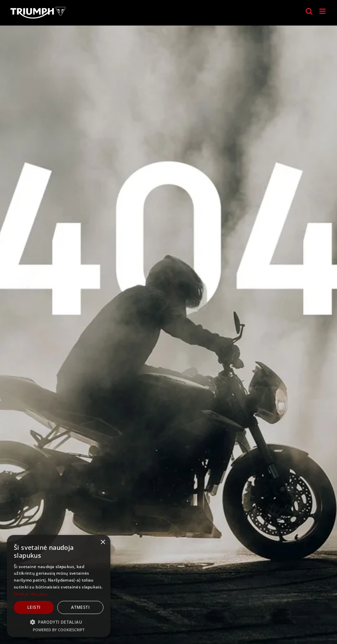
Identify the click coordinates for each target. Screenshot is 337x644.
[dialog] (59, 586)
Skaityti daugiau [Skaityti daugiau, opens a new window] (31, 594)
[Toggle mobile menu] (323, 11)
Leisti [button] (34, 607)
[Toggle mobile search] (309, 11)
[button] (59, 622)
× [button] (103, 542)
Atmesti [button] (80, 607)
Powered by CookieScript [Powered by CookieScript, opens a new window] (59, 630)
